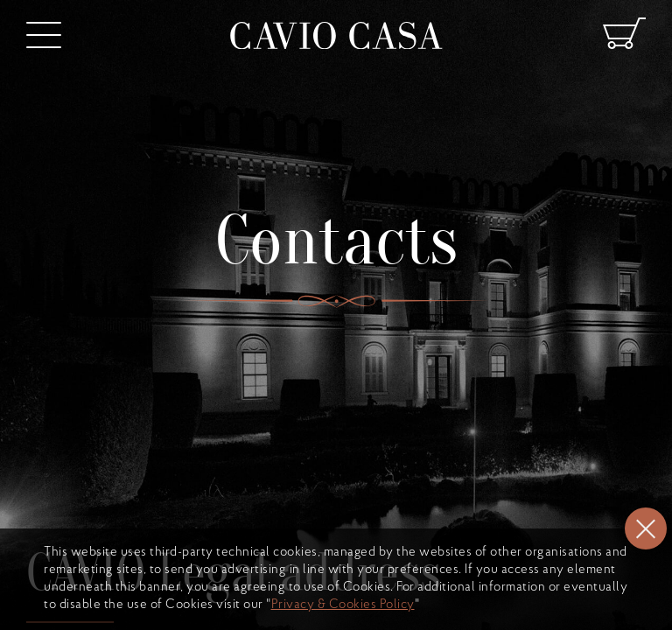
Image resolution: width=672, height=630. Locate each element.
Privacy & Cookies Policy (343, 605)
